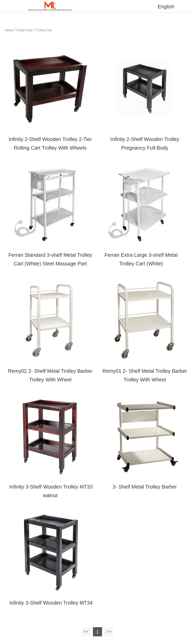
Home (9, 30)
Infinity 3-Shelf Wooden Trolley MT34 (50, 603)
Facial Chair (25, 30)
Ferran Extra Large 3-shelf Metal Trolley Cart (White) (141, 259)
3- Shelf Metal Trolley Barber (145, 487)
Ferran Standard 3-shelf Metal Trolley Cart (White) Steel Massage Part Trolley (50, 264)
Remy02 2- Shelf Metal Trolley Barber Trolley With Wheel (50, 375)
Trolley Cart (44, 30)
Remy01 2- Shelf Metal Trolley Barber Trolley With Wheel (145, 375)
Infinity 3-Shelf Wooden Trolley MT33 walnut (50, 491)
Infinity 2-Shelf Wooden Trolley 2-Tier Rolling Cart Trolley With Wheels (50, 144)
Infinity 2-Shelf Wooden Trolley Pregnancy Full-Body (145, 144)
